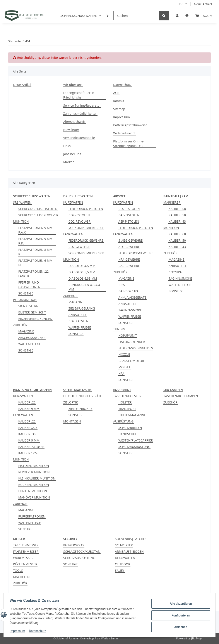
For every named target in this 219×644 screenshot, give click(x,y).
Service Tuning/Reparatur (82, 105)
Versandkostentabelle (79, 138)
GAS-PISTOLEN (129, 215)
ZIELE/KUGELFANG (82, 308)
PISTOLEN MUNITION (34, 466)
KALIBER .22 (27, 402)
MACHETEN (21, 577)
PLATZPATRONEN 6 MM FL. (35, 263)
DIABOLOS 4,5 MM (82, 266)
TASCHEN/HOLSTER (127, 396)
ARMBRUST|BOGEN (129, 551)
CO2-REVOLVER (80, 221)
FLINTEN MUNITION (33, 491)
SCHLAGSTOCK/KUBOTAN (82, 551)
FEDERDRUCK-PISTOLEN (86, 209)
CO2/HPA (175, 272)
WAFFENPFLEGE (30, 344)
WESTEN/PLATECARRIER (136, 440)
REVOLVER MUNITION (34, 472)
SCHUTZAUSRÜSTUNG (134, 447)
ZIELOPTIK (71, 402)
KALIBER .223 (28, 428)
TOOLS (18, 570)
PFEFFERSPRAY (74, 545)
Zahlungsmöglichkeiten (80, 113)
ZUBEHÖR (20, 325)
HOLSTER (125, 402)
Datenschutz (122, 85)
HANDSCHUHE (129, 434)
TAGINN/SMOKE (130, 310)
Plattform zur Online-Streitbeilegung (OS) (129, 144)
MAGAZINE (26, 331)
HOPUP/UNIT (128, 335)
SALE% (120, 570)
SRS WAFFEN (22, 202)
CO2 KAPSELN (79, 321)
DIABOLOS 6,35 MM (83, 278)
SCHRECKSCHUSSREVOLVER (38, 215)
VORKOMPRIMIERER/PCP (86, 228)
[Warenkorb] (204, 16)
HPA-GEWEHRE (129, 259)
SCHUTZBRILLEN (130, 428)
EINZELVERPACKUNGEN (35, 319)
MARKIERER (172, 202)
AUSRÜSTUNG (123, 421)
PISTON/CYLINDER (132, 342)
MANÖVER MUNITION (34, 497)
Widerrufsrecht (124, 133)
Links (67, 146)
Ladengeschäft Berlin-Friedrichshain (79, 95)
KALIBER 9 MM (29, 409)
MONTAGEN (72, 421)
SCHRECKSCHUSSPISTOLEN (38, 209)
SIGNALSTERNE (29, 306)
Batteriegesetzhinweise (130, 125)
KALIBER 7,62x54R (31, 447)
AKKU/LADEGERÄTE (132, 297)
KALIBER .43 (177, 221)
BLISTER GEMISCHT (32, 312)
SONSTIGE (26, 293)
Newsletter (71, 130)
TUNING (119, 329)
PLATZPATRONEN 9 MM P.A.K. (35, 230)
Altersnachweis (74, 122)
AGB (116, 93)
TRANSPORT (127, 409)
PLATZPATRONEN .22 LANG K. (33, 274)
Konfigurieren (180, 615)
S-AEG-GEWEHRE (131, 240)
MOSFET (124, 367)
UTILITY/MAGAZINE (132, 415)
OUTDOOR (123, 564)
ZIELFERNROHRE (80, 409)
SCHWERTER (124, 545)
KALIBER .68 (177, 209)
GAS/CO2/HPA (128, 291)
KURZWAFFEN (73, 202)
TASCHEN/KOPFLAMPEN (181, 396)
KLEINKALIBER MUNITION (37, 478)
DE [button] (181, 4)
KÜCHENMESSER (25, 564)
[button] (177, 16)
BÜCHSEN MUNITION (34, 485)
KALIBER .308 (28, 434)
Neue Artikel (203, 4)
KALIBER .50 (177, 215)
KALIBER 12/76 (29, 453)
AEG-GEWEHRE (129, 247)
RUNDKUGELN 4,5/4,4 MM (84, 287)
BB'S (122, 285)
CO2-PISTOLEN (79, 215)
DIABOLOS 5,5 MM (82, 272)
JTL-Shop (196, 638)
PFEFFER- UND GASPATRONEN (29, 285)
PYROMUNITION (25, 300)
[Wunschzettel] (187, 16)
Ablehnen (180, 627)
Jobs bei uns (72, 154)
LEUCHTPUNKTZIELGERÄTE (83, 396)
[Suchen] (136, 16)
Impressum (121, 117)
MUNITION (21, 221)
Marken (69, 162)
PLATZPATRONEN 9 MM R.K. (35, 241)
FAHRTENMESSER (26, 551)
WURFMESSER (23, 558)
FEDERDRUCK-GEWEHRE (86, 240)
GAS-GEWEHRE (129, 266)
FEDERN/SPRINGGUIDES (136, 348)
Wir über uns (73, 85)
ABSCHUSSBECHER (32, 338)
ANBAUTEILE (78, 315)
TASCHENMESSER (26, 545)
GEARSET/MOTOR (131, 361)
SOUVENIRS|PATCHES (131, 539)
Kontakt (119, 101)
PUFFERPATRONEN (32, 516)
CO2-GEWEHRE (79, 247)
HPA (121, 373)
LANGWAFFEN (73, 234)
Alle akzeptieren (180, 604)
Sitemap (119, 109)
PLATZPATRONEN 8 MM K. (35, 252)
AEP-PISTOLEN (129, 221)
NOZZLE (124, 354)
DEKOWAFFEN (125, 558)
